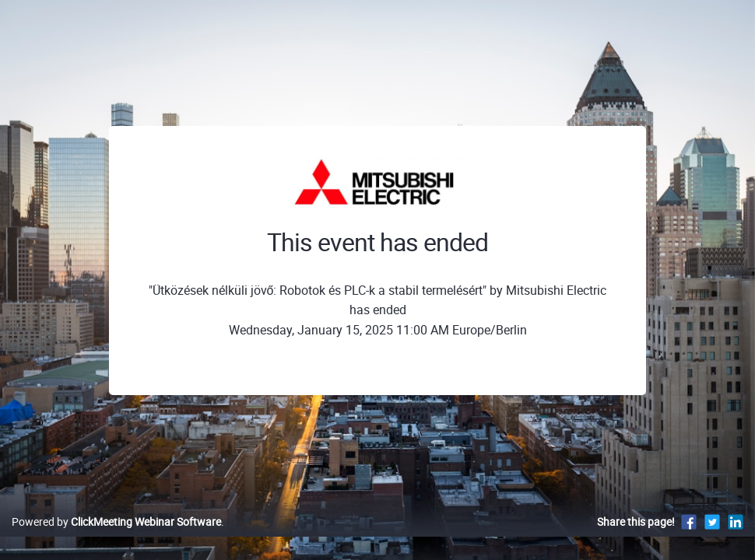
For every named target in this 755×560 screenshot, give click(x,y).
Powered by (116, 538)
